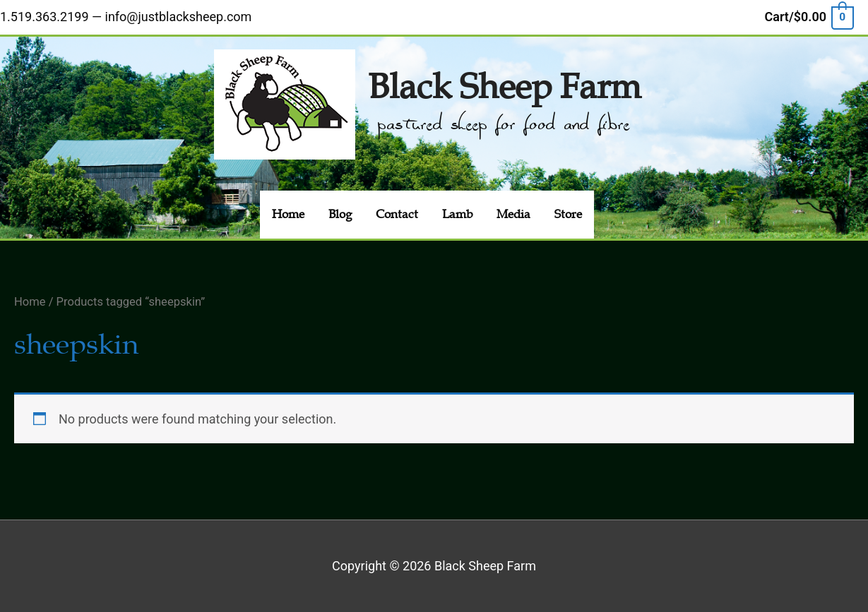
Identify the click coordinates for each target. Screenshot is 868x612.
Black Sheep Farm (504, 87)
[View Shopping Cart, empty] (809, 17)
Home (30, 302)
